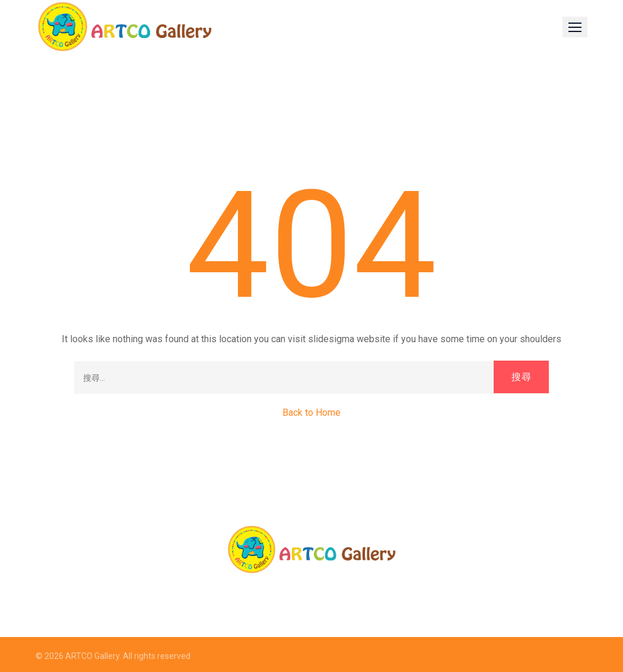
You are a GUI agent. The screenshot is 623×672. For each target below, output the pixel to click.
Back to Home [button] (311, 413)
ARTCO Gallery (92, 656)
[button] (575, 27)
